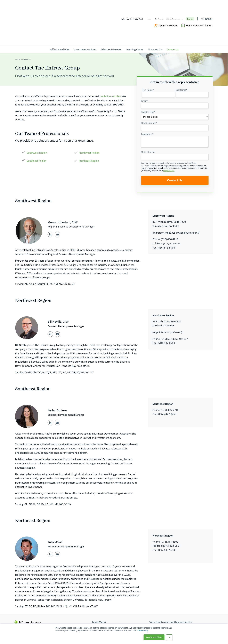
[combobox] (207, 3)
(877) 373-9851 (172, 515)
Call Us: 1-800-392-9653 (132, 3)
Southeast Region (36, 129)
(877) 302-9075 (172, 212)
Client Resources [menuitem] (173, 3)
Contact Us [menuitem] (173, 18)
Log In (190, 3)
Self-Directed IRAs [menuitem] (59, 18)
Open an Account (168, 10)
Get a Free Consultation (199, 10)
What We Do (98, 615)
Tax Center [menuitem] (159, 3)
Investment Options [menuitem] (85, 18)
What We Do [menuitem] (155, 18)
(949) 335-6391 (170, 378)
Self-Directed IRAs (101, 598)
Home (18, 27)
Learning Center (100, 610)
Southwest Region (37, 121)
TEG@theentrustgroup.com (31, 615)
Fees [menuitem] (149, 3)
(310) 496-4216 (170, 207)
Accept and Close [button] (154, 637)
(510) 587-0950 (170, 307)
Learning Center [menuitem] (135, 18)
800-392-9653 (25, 603)
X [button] (169, 637)
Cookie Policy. (142, 631)
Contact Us (97, 619)
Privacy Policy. (169, 139)
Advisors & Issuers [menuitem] (111, 18)
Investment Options (102, 602)
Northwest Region (89, 121)
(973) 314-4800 (170, 511)
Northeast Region (89, 129)
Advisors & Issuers (101, 606)
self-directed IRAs (111, 64)
